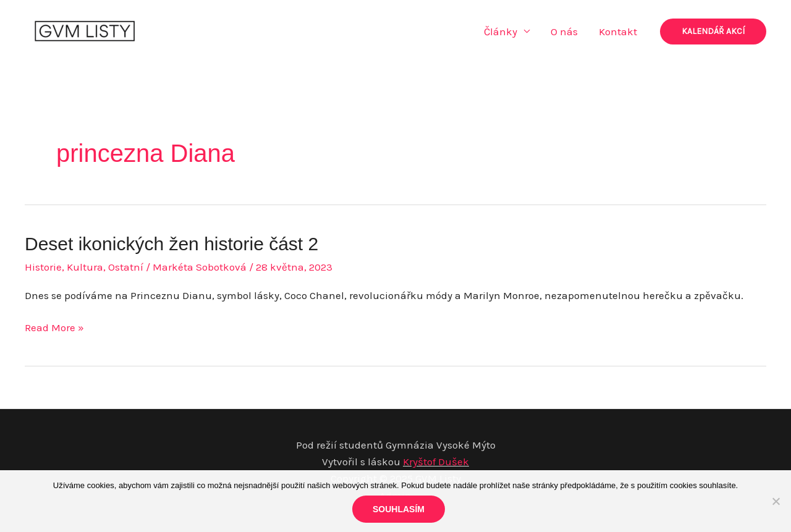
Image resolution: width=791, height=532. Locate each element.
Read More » (54, 328)
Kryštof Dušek (436, 462)
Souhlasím (399, 509)
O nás (564, 32)
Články (501, 32)
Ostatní (126, 267)
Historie (43, 267)
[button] (713, 32)
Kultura (85, 267)
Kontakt (618, 32)
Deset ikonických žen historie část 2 (171, 244)
